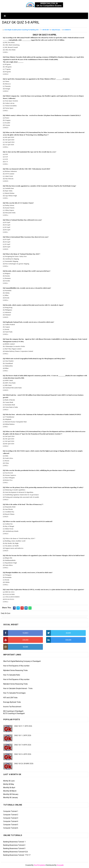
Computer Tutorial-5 (11, 825)
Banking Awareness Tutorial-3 (14, 848)
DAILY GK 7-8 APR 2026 (23, 745)
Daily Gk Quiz (56, 30)
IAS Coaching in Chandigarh (13, 711)
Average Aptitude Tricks (12, 702)
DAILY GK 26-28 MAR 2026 (24, 764)
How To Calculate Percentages (14, 693)
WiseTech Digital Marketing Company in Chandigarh (22, 661)
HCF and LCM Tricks (10, 698)
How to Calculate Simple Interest (15, 688)
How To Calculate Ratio (12, 675)
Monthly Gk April (9, 788)
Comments (67, 30)
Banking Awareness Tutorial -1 (14, 842)
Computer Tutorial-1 (11, 811)
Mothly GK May (9, 784)
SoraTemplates (40, 865)
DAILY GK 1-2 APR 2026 (23, 735)
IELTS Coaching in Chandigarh (14, 713)
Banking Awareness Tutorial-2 (14, 845)
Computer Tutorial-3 (11, 818)
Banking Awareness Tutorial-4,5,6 (16, 852)
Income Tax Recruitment (12, 707)
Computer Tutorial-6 (11, 828)
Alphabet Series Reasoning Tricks (15, 670)
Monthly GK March (10, 791)
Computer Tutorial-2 (11, 815)
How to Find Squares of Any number (16, 666)
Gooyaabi (60, 865)
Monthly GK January (11, 797)
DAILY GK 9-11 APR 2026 (23, 726)
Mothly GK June (9, 781)
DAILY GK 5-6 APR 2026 (23, 754)
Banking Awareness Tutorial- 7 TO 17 (17, 855)
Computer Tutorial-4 (11, 821)
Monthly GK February (11, 794)
